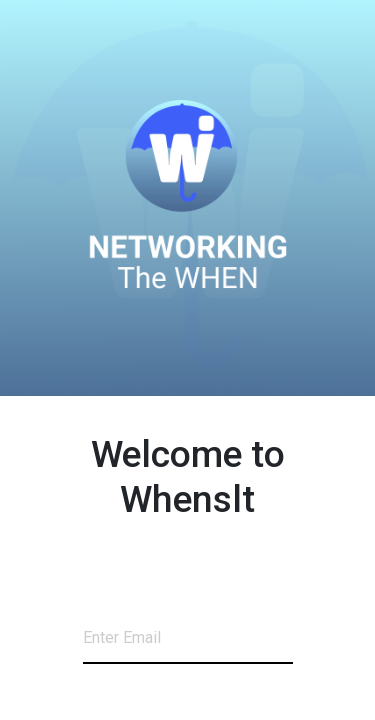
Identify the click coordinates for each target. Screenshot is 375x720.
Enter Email (122, 637)
